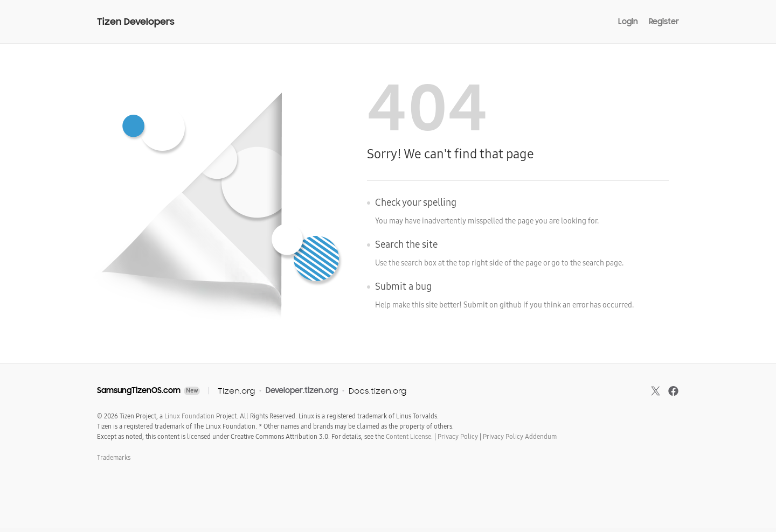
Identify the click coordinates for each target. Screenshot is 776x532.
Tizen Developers (136, 22)
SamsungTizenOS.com (139, 390)
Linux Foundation (189, 416)
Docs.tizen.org (377, 391)
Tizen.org (236, 391)
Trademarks (114, 458)
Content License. (409, 437)
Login (628, 22)
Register (664, 22)
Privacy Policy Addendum (520, 437)
